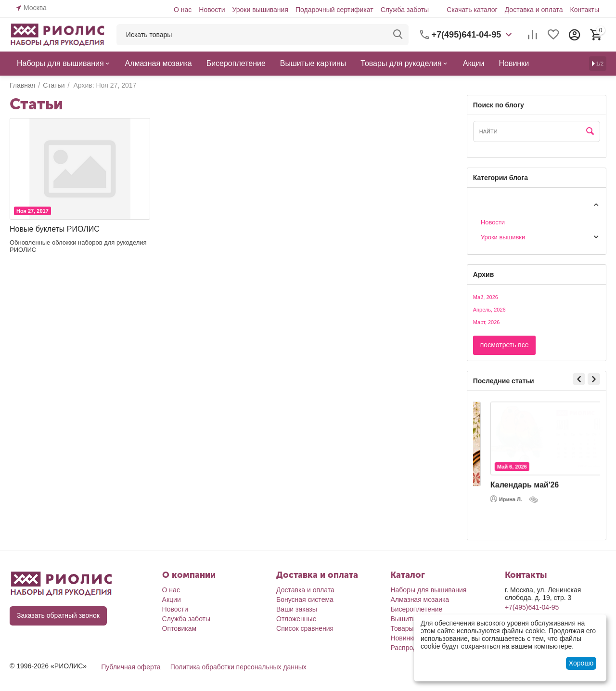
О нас (183, 10)
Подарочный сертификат (334, 10)
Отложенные (296, 619)
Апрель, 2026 (489, 310)
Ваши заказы (297, 609)
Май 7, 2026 (500, 478)
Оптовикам (180, 628)
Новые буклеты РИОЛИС (55, 229)
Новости (212, 10)
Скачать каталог (472, 10)
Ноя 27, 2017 (32, 211)
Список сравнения (305, 628)
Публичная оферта (131, 667)
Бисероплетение (416, 609)
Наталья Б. (497, 510)
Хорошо (581, 663)
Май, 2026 (486, 297)
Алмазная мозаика (420, 600)
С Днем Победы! (509, 496)
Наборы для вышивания (428, 590)
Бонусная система (305, 600)
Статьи (483, 204)
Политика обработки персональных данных (238, 667)
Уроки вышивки (503, 237)
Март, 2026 (487, 322)
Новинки (404, 638)
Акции (172, 600)
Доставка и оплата (534, 10)
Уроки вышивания (260, 10)
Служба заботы (405, 10)
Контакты (585, 10)
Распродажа (410, 648)
